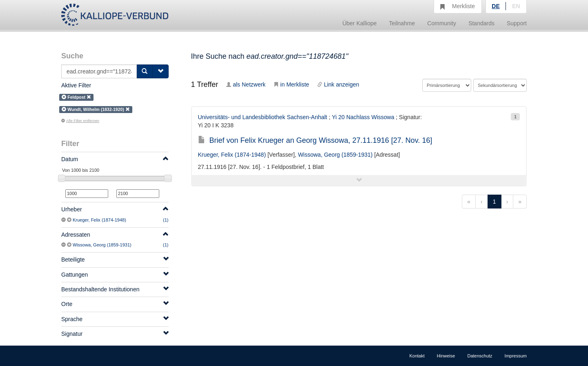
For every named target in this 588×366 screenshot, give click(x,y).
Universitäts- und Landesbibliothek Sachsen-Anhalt (263, 117)
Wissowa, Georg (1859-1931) (102, 245)
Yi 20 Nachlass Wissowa (363, 117)
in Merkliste (291, 84)
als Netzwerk (246, 84)
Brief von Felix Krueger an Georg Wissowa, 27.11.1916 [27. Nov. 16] (315, 140)
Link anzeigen (338, 84)
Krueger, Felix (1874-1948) (99, 220)
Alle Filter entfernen (80, 121)
